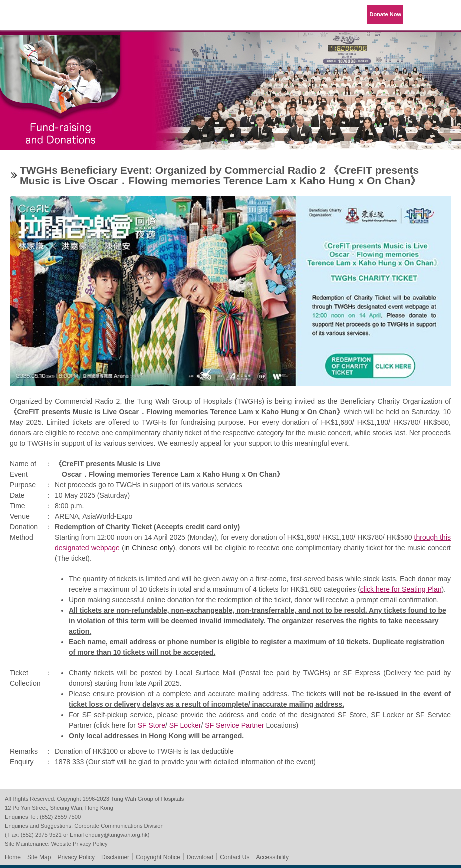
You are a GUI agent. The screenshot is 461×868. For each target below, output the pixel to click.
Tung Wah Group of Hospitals (36, 18)
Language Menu (421, 15)
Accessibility (273, 857)
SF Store (152, 725)
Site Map (39, 857)
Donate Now (385, 14)
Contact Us (235, 857)
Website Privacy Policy (80, 844)
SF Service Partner (234, 725)
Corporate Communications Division (119, 826)
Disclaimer (115, 857)
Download (200, 857)
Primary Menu (446, 15)
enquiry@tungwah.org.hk (117, 835)
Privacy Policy (76, 857)
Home (13, 857)
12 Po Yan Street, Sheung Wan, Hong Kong (59, 808)
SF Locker (185, 725)
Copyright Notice (158, 857)
